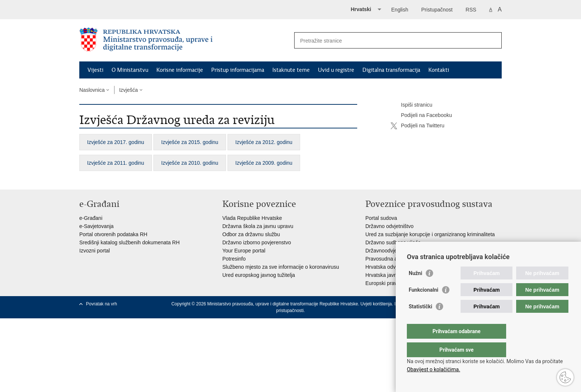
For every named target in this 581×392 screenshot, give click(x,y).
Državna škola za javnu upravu (258, 226)
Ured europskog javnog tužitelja (259, 275)
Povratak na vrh (102, 304)
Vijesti (95, 70)
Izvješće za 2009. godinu (264, 163)
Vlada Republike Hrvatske (252, 218)
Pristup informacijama (238, 70)
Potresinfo (234, 259)
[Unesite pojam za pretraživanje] (390, 41)
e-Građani (91, 218)
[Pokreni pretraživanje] (493, 40)
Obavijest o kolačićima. (434, 369)
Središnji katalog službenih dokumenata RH (130, 242)
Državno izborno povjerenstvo (257, 242)
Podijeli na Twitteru (417, 126)
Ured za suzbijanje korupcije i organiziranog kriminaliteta (430, 234)
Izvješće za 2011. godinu (116, 163)
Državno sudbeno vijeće (393, 242)
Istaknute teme (291, 70)
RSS (471, 10)
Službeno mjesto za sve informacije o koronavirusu (281, 267)
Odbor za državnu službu (251, 234)
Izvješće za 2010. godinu (190, 163)
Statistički (420, 321)
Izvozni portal (94, 251)
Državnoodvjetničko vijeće (395, 251)
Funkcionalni (424, 305)
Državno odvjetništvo (389, 226)
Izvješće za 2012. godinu (264, 142)
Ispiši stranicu (411, 105)
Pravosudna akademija (392, 259)
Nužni (415, 288)
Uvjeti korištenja (376, 304)
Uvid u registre (336, 70)
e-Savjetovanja (97, 226)
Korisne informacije (180, 70)
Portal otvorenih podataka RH (113, 234)
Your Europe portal (244, 251)
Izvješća (128, 90)
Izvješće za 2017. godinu (116, 142)
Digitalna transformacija (391, 70)
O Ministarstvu (130, 70)
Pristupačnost (437, 10)
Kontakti (439, 70)
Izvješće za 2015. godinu (190, 142)
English (400, 10)
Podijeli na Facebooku (421, 115)
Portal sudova (381, 218)
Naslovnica (92, 90)
